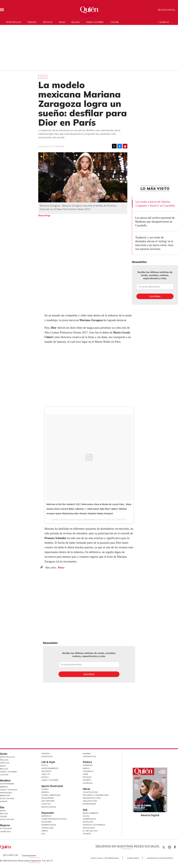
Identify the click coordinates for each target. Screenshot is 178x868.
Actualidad (6, 828)
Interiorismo (89, 804)
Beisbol (45, 792)
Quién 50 (164, 22)
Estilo (45, 765)
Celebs (3, 816)
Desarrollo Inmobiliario (96, 795)
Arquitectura (90, 801)
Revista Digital (167, 10)
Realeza (32, 22)
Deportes (46, 771)
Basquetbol (48, 798)
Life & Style (48, 762)
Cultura (114, 22)
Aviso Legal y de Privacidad (105, 858)
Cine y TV (46, 774)
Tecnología (48, 828)
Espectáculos (14, 22)
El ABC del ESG (90, 831)
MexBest (5, 780)
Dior (62, 568)
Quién (4, 754)
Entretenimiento (50, 768)
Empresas (46, 816)
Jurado (4, 801)
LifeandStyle (89, 756)
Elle (2, 807)
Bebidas (4, 787)
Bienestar (5, 795)
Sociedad (88, 783)
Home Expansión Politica (54, 819)
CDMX (85, 774)
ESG (43, 834)
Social (86, 816)
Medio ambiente (91, 813)
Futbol (45, 789)
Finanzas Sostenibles (94, 825)
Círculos (48, 22)
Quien (164, 847)
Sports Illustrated (52, 786)
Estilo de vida (7, 819)
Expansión (48, 813)
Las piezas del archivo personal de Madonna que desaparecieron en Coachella (155, 222)
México (86, 768)
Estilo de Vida (7, 798)
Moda (62, 22)
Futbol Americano (51, 795)
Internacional (49, 825)
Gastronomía (7, 784)
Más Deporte (48, 801)
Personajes (6, 793)
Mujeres (5, 825)
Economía (47, 822)
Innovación (89, 828)
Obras (45, 831)
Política (87, 762)
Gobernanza (89, 819)
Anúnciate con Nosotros (160, 858)
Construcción (90, 792)
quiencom (172, 847)
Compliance (133, 858)
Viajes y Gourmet (9, 772)
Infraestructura (92, 798)
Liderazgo (5, 831)
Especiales (47, 756)
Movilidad (88, 822)
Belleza (75, 22)
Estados (87, 777)
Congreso (88, 771)
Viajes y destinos (9, 790)
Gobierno (88, 765)
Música (45, 777)
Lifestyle (46, 804)
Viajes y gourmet (95, 22)
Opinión (45, 754)
